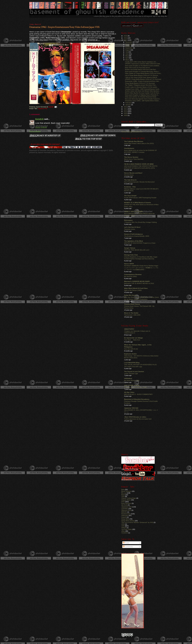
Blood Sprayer (126, 491)
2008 (126, 115)
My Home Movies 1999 (132, 380)
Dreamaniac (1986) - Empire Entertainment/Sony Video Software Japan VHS (64, 27)
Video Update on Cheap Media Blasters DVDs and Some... (143, 73)
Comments (128, 547)
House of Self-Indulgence (134, 234)
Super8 (124, 517)
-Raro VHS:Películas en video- (135, 417)
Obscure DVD (126, 510)
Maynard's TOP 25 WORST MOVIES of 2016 (139, 283)
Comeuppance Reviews (133, 274)
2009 (126, 113)
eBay (123, 531)
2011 (126, 109)
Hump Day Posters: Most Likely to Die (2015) (139, 143)
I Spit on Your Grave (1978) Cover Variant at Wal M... (141, 77)
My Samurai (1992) (130, 276)
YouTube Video (127, 529)
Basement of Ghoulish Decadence (137, 399)
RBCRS (124, 512)
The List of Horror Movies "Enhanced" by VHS (137, 522)
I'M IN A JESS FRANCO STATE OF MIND (139, 164)
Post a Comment (35, 131)
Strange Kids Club (131, 255)
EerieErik (39, 119)
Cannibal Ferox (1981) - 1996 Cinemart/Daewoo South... (143, 89)
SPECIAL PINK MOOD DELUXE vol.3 (137, 250)
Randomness (126, 514)
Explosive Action (130, 354)
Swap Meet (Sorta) (128, 521)
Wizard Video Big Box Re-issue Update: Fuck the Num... (143, 93)
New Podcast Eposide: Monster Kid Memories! (139, 182)
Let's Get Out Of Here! (132, 227)
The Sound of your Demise (134, 371)
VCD (123, 524)
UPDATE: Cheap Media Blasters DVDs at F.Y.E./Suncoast (143, 79)
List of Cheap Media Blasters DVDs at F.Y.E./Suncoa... (142, 75)
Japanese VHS (43, 109)
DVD (123, 502)
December (129, 42)
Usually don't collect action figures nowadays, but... (141, 62)
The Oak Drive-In (130, 180)
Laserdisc (125, 509)
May (127, 56)
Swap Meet (125, 519)
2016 (126, 36)
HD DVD (124, 505)
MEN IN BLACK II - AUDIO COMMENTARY (138, 394)
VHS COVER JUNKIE (132, 385)
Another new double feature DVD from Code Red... (141, 70)
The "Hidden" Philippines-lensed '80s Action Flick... (141, 85)
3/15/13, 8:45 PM (41, 127)
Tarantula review (130, 229)
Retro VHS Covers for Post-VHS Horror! (137, 68)
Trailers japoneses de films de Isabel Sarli (138, 419)
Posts (126, 543)
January (128, 105)
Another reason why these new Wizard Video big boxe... (142, 91)
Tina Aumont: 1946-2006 (132, 315)
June (127, 54)
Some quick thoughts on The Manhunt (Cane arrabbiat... (143, 66)
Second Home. (129, 175)
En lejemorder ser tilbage (133, 338)
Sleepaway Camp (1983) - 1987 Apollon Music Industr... (142, 101)
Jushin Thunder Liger (131, 374)
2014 (126, 38)
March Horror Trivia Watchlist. (134, 159)
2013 (126, 40)
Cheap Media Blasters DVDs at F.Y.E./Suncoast (140, 83)
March (128, 60)
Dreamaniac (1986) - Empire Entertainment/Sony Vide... (142, 81)
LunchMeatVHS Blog (132, 363)
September (129, 48)
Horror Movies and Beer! (133, 173)
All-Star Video (129, 392)
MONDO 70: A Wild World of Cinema (137, 202)
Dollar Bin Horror (130, 295)
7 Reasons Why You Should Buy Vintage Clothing (140, 222)
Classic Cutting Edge (129, 498)
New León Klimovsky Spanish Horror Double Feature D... (143, 99)
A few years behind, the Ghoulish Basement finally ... (141, 97)
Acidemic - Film (130, 187)
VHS (123, 526)
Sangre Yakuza (130, 248)
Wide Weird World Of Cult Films (136, 288)
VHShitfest (128, 378)
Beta (123, 489)
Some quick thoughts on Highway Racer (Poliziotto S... (142, 95)
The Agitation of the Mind (133, 241)
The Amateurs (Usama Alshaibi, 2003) (137, 236)
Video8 (124, 528)
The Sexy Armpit (130, 196)
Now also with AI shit (131, 349)
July (127, 52)
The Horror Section (131, 157)
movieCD (125, 533)
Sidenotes (125, 515)
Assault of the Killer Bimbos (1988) (136, 387)
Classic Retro (126, 500)
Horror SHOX (129, 264)
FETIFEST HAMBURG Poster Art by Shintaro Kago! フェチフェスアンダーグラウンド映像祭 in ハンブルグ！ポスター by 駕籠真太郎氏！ (141, 268)
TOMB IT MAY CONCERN (133, 211)
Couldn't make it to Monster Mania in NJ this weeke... (142, 87)
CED (123, 496)
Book (123, 495)
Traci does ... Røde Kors (132, 340)
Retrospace (128, 220)
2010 (126, 111)
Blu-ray (124, 493)
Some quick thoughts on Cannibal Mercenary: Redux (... (142, 72)
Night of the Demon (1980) (133, 290)
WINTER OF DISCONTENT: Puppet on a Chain (140, 243)
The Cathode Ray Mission (134, 141)
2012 (126, 107)
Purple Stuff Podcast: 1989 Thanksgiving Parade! (140, 198)
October (128, 46)
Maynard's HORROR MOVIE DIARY (137, 281)
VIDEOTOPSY (129, 329)
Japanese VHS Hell (131, 408)
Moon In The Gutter (131, 313)
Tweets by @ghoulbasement (132, 132)
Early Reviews (126, 503)
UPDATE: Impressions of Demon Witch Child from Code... (143, 64)
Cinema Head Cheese (132, 304)
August (128, 50)
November (129, 44)
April (127, 58)
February (129, 103)
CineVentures (129, 148)
